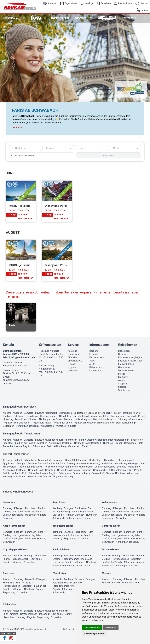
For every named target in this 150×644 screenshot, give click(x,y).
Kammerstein (71, 467)
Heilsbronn (18, 416)
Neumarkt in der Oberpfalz (78, 419)
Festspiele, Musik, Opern (131, 361)
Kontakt (145, 10)
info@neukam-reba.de (23, 357)
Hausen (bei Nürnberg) (88, 463)
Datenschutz (96, 367)
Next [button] (145, 18)
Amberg (7, 413)
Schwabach (89, 423)
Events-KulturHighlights (130, 357)
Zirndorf (72, 426)
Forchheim (127, 413)
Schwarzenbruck (105, 423)
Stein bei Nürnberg (125, 423)
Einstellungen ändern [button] (94, 634)
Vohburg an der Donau (28, 426)
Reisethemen (128, 345)
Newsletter (73, 370)
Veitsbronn (8, 426)
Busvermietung (11, 370)
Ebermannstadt (126, 460)
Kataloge (89, 3)
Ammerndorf (44, 460)
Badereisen (124, 351)
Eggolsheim (94, 413)
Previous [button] (21, 18)
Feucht (116, 413)
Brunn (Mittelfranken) (76, 460)
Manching (20, 419)
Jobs (92, 361)
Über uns (144, 3)
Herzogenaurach (49, 416)
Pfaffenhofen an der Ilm (120, 470)
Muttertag (123, 377)
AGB (65, 629)
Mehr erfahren (25, 219)
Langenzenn (117, 416)
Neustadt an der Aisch (105, 419)
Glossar (72, 364)
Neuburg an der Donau (51, 419)
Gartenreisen (125, 367)
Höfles (47, 467)
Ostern (122, 380)
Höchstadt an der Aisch (85, 416)
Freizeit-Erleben (126, 364)
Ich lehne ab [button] (111, 628)
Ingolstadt (104, 416)
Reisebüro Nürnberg (13, 362)
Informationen (99, 345)
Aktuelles (73, 357)
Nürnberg (123, 419)
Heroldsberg (32, 416)
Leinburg (9, 419)
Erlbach (32, 463)
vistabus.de (42, 629)
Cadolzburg (80, 413)
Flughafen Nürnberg (63, 476)
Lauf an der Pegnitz (136, 416)
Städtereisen (125, 390)
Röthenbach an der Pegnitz (67, 423)
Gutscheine (74, 354)
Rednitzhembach (21, 423)
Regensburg (38, 423)
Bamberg (29, 413)
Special (122, 387)
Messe (122, 374)
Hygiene (72, 367)
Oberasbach (136, 419)
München (32, 419)
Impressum (95, 370)
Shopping (123, 384)
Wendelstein (47, 426)
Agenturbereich (76, 629)
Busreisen (52, 3)
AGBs (92, 364)
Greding (7, 416)
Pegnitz (7, 423)
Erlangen (106, 413)
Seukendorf (98, 473)
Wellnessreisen (126, 370)
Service (73, 345)
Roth (49, 423)
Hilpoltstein (65, 416)
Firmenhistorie (97, 357)
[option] (36, 18)
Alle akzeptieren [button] (92, 628)
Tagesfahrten (71, 3)
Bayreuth (40, 413)
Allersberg (8, 460)
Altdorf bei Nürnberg (25, 460)
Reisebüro (106, 3)
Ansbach (17, 413)
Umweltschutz (75, 361)
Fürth (137, 413)
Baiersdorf (52, 413)
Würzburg (61, 426)
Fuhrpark (94, 354)
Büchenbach (65, 413)
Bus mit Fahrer (125, 3)
